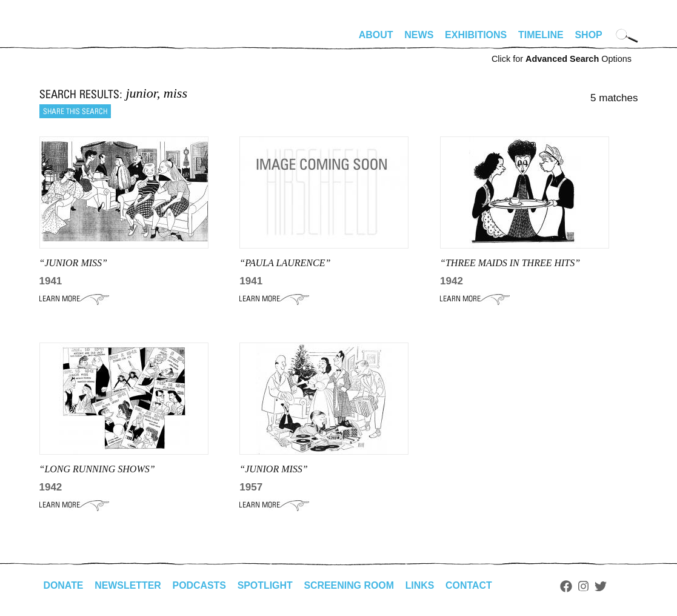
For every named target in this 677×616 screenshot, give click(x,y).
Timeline (541, 35)
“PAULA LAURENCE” (285, 263)
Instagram (586, 586)
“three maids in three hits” (510, 263)
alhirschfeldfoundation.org (76, 40)
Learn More (74, 299)
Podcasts (200, 585)
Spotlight (266, 585)
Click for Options (562, 59)
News (419, 35)
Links (422, 585)
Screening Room (351, 585)
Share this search (75, 111)
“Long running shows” (97, 469)
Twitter (602, 586)
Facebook (569, 586)
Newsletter (128, 585)
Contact (471, 585)
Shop (588, 35)
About (376, 35)
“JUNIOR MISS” (73, 263)
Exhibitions (476, 35)
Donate (64, 585)
